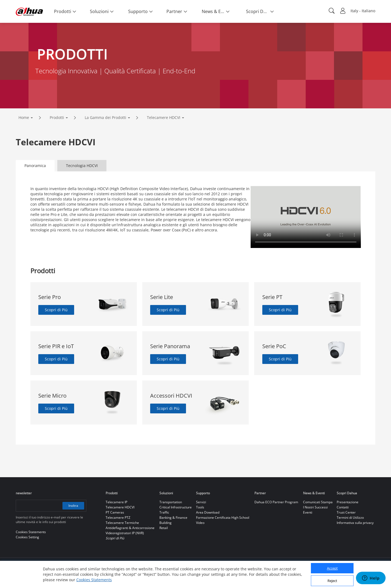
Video (200, 523)
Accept (332, 568)
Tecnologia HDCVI (82, 166)
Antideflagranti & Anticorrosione (130, 528)
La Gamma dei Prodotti (105, 117)
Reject (332, 581)
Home (24, 117)
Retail (164, 528)
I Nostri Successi (315, 507)
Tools (200, 507)
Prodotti (57, 117)
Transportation (171, 502)
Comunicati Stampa (318, 502)
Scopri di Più (56, 310)
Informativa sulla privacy (355, 523)
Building (165, 523)
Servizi (201, 502)
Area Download (208, 512)
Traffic (164, 512)
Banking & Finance (173, 518)
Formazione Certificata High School (223, 518)
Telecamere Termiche (122, 523)
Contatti (343, 507)
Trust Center (346, 512)
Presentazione (348, 502)
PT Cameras (115, 512)
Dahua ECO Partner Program (276, 502)
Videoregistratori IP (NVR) (125, 533)
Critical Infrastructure (176, 507)
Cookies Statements (94, 580)
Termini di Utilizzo (350, 518)
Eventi (308, 512)
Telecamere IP (116, 502)
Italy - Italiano (363, 11)
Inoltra (73, 506)
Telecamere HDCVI (164, 117)
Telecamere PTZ (118, 518)
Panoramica (35, 166)
